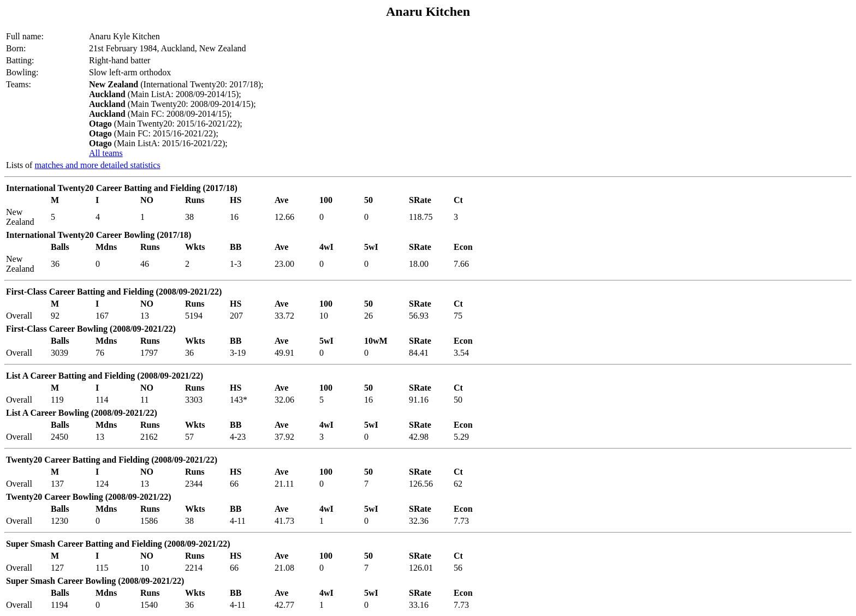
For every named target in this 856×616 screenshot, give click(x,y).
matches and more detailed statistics (97, 165)
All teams (106, 153)
